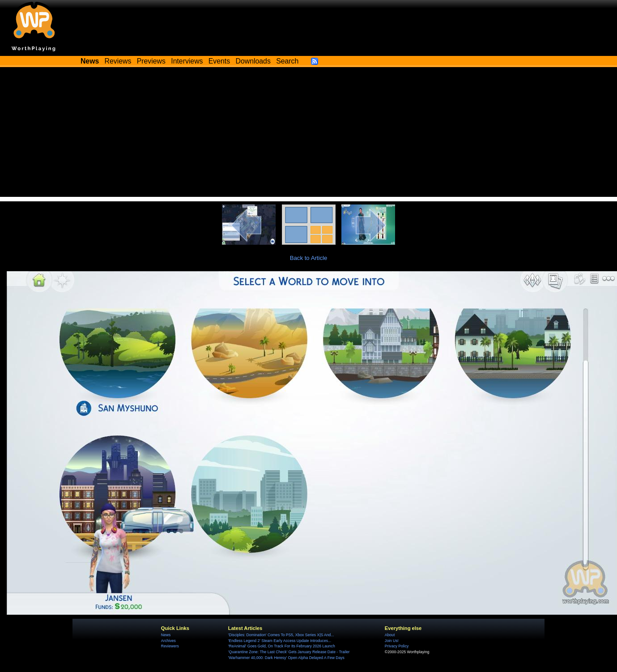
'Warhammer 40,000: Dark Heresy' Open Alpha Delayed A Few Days (286, 658)
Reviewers (170, 646)
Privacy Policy (397, 646)
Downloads (253, 61)
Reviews (118, 61)
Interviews (187, 61)
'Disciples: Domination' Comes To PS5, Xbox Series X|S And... (281, 635)
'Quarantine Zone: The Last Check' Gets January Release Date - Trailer (289, 652)
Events (219, 61)
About (390, 635)
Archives (168, 641)
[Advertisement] (309, 134)
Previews (151, 61)
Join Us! (392, 641)
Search (287, 61)
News (166, 635)
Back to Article (309, 258)
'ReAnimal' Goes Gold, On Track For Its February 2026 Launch (282, 646)
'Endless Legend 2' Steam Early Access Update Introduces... (280, 641)
